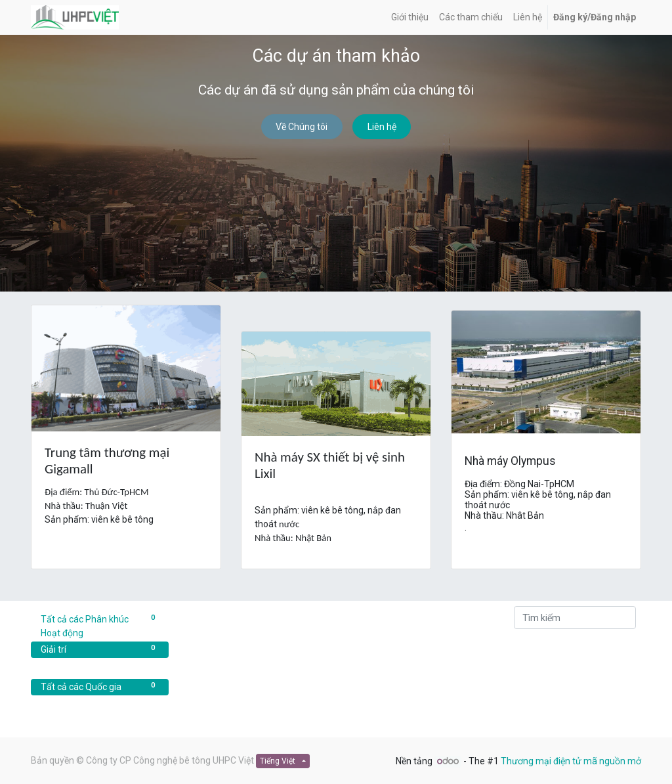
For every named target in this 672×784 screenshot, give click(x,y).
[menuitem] (410, 17)
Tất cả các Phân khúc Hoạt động (100, 625)
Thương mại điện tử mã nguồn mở (571, 761)
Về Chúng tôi (302, 127)
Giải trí (100, 649)
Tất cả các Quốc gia (100, 686)
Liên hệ (382, 127)
